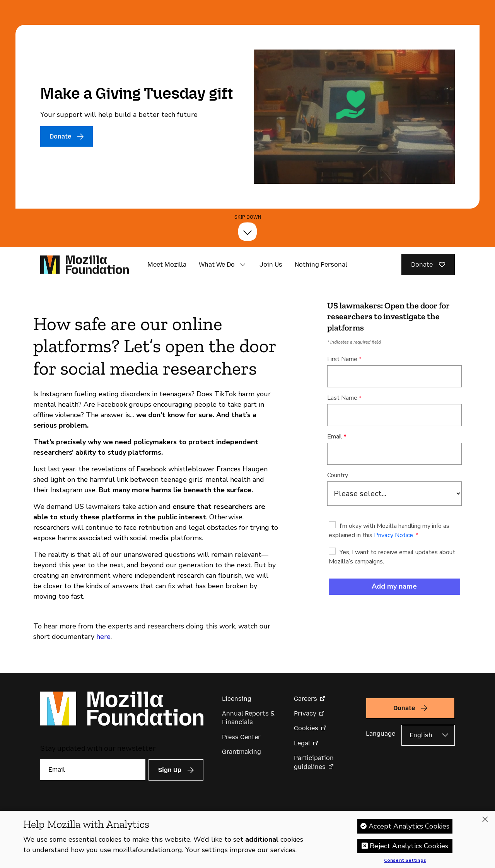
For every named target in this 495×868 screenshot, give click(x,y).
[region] (247, 839)
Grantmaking (242, 752)
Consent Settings (405, 861)
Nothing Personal (321, 265)
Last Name (342, 398)
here (103, 637)
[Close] (485, 819)
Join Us (271, 265)
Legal (302, 743)
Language (381, 734)
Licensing (237, 699)
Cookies (306, 728)
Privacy (305, 713)
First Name (342, 359)
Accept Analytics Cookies (409, 826)
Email (335, 437)
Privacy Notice (393, 535)
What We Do (217, 265)
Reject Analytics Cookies (409, 846)
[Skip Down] (247, 231)
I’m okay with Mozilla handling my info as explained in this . (389, 531)
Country (338, 475)
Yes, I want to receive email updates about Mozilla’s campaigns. (392, 557)
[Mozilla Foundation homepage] (84, 265)
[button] (242, 265)
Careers (306, 699)
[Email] (93, 770)
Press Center (241, 737)
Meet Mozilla (167, 265)
